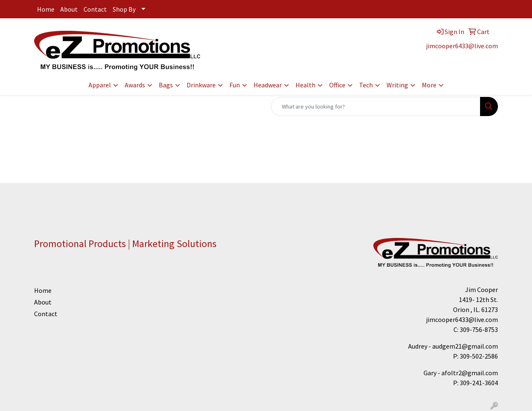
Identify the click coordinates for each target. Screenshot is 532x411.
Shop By (124, 9)
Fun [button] (235, 85)
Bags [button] (166, 85)
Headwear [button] (268, 85)
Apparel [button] (100, 85)
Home (46, 9)
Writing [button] (397, 85)
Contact (95, 9)
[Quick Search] (376, 106)
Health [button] (305, 85)
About (69, 9)
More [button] (429, 85)
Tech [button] (366, 85)
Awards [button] (135, 85)
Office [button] (337, 85)
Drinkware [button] (201, 85)
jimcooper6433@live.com (462, 46)
